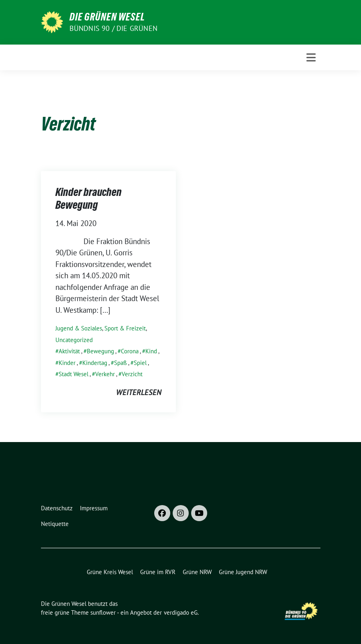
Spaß (120, 363)
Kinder (67, 363)
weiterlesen (139, 392)
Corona (130, 351)
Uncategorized (74, 340)
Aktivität (69, 351)
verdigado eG (181, 612)
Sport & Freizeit (125, 328)
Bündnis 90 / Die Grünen (114, 28)
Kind (151, 351)
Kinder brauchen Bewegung (89, 198)
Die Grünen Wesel (107, 17)
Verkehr (105, 374)
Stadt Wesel (73, 374)
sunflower (103, 612)
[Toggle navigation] (311, 58)
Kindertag (95, 363)
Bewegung (100, 351)
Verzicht (132, 374)
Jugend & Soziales (79, 328)
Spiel (140, 363)
